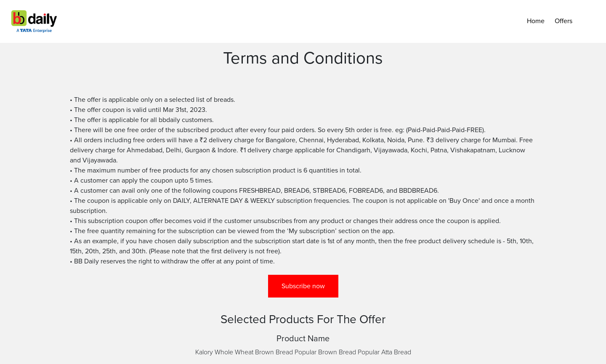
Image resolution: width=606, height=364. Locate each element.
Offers (563, 21)
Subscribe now (303, 286)
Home (536, 21)
